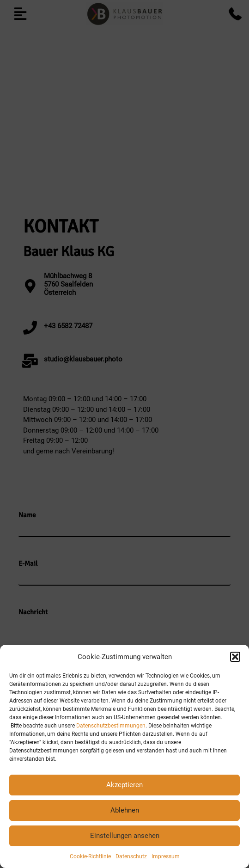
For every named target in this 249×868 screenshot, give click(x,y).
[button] (235, 657)
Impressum (166, 856)
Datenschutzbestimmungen (111, 726)
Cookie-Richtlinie (90, 856)
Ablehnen (125, 810)
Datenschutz (131, 856)
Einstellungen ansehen (125, 836)
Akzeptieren (124, 785)
